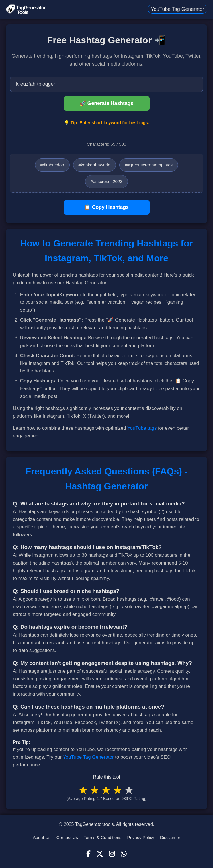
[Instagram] (112, 854)
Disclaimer (170, 837)
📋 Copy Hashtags (106, 207)
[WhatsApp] (124, 854)
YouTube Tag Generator (177, 9)
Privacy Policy (141, 837)
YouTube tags (142, 428)
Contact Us (67, 837)
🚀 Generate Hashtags (106, 103)
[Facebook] (88, 854)
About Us (42, 837)
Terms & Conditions (103, 837)
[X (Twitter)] (100, 854)
